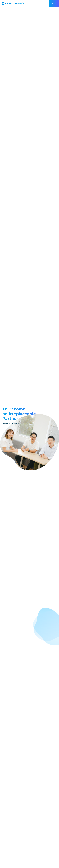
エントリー (54, 3)
